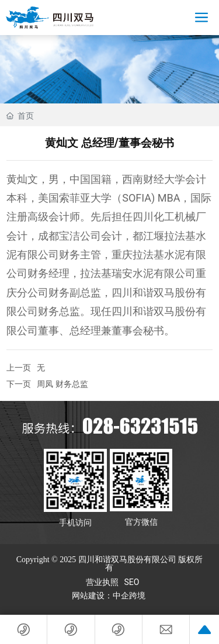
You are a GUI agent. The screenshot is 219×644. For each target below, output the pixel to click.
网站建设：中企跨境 (110, 596)
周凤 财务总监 (62, 384)
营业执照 (102, 582)
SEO (132, 582)
